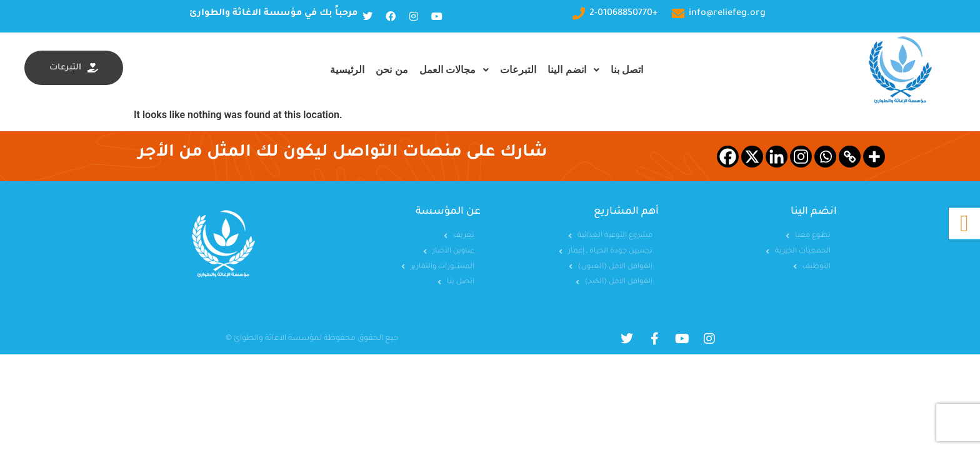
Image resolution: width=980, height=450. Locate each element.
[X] (752, 157)
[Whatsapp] (825, 157)
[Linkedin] (777, 157)
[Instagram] (801, 157)
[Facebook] (728, 157)
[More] (874, 157)
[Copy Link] (850, 157)
